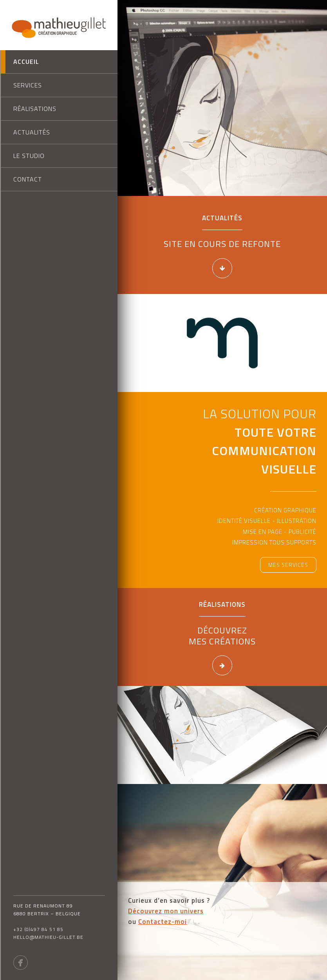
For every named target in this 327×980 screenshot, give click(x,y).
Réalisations (35, 109)
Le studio (29, 156)
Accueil (26, 62)
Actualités (32, 132)
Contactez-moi (163, 921)
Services (28, 85)
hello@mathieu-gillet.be (48, 937)
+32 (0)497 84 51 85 (38, 929)
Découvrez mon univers (166, 911)
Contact (28, 179)
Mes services (288, 565)
